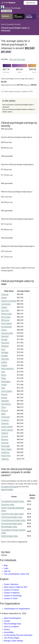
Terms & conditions (11, 627)
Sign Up (7, 571)
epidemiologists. (7, 489)
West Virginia (6, 449)
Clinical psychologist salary (12, 517)
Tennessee (6, 417)
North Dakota (6, 323)
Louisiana (5, 420)
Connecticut (6, 304)
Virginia (4, 365)
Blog (6, 565)
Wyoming (5, 359)
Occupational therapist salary (13, 501)
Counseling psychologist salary (13, 520)
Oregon (4, 307)
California (5, 459)
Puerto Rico (6, 456)
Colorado (5, 294)
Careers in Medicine (12, 593)
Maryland (5, 336)
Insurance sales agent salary (12, 514)
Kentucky (5, 443)
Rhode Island (6, 314)
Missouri (5, 410)
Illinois (4, 375)
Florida (4, 385)
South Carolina (7, 430)
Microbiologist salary (9, 527)
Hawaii (4, 298)
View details (6, 11)
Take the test (31, 3)
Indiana (4, 362)
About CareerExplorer (12, 618)
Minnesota (5, 320)
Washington (6, 381)
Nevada (4, 339)
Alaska (4, 330)
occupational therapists (10, 487)
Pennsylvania (7, 327)
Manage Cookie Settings (14, 641)
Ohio (3, 372)
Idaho (3, 414)
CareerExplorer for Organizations (17, 609)
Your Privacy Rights (12, 638)
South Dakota (7, 391)
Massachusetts (7, 333)
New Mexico (6, 404)
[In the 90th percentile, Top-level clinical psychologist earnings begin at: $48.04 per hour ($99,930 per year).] (19, 141)
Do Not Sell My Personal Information (18, 635)
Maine (4, 378)
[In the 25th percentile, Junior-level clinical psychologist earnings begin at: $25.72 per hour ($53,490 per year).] (19, 223)
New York (5, 310)
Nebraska (5, 401)
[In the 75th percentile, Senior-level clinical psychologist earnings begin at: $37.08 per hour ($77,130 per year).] (19, 168)
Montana (5, 439)
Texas (4, 407)
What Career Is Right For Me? (16, 587)
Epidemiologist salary (10, 536)
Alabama (5, 433)
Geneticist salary (8, 504)
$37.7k (6, 71)
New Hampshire (8, 368)
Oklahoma (5, 452)
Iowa (3, 349)
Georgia (4, 356)
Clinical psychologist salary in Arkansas (15, 29)
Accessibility (9, 632)
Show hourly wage (17, 59)
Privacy (7, 629)
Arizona (4, 394)
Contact (7, 621)
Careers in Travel (11, 598)
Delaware (5, 346)
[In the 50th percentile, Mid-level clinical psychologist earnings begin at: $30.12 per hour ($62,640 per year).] (19, 196)
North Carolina (7, 427)
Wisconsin (5, 343)
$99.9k (33, 71)
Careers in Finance (11, 590)
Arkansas (5, 423)
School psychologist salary (12, 523)
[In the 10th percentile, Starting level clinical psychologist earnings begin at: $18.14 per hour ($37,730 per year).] (19, 250)
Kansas (4, 398)
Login (6, 568)
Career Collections (11, 584)
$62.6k (20, 71)
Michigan (5, 352)
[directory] (19, 106)
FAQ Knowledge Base (13, 624)
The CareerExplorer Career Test (16, 574)
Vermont (5, 436)
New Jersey (6, 317)
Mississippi (6, 446)
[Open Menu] (13, 3)
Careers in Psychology (13, 596)
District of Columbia (9, 301)
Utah (3, 388)
